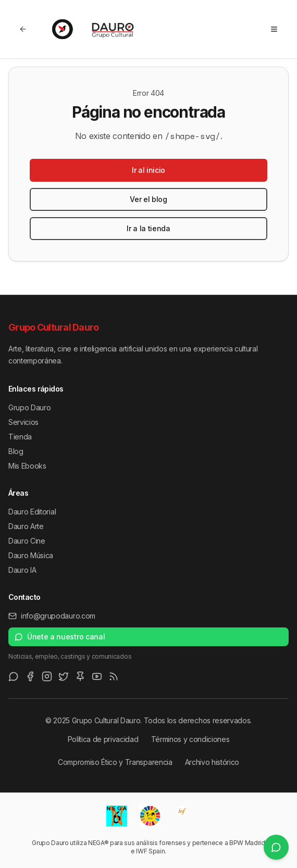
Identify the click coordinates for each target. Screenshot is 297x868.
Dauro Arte (26, 526)
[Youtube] (97, 676)
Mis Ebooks (27, 466)
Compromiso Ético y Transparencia (115, 762)
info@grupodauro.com (52, 616)
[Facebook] (30, 676)
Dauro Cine (27, 541)
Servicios (23, 422)
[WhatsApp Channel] (14, 676)
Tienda (20, 437)
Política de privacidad (103, 739)
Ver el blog (148, 199)
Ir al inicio (148, 170)
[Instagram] (47, 676)
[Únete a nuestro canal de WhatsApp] (276, 847)
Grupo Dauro (29, 407)
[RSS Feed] (114, 676)
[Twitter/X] (64, 676)
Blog (16, 451)
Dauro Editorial (32, 512)
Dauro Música (31, 555)
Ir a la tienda (148, 228)
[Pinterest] (80, 676)
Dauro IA (22, 570)
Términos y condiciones (190, 739)
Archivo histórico (212, 762)
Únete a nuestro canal (60, 637)
